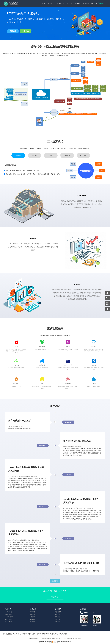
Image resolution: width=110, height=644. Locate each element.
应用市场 (32, 612)
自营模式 (18, 156)
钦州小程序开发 (63, 634)
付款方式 (32, 617)
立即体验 (13, 31)
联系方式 (57, 620)
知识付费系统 (9, 622)
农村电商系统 (9, 615)
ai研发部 (38, 634)
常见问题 (32, 620)
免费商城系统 (45, 634)
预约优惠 (55, 597)
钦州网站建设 (54, 634)
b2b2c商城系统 (9, 617)
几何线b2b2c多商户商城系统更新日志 (81, 563)
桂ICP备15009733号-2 (45, 642)
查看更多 (55, 581)
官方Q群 (57, 622)
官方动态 (86, 4)
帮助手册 (94, 4)
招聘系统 (10, 634)
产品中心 (51, 4)
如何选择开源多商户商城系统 (77, 441)
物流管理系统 (9, 620)
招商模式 (51, 156)
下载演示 (102, 4)
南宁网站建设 (31, 634)
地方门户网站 (17, 634)
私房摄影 (24, 634)
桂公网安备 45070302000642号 (62, 642)
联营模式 (35, 156)
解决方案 (60, 4)
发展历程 (57, 617)
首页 (43, 4)
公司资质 (57, 615)
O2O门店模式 (83, 156)
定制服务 (32, 615)
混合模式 (67, 156)
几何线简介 (58, 612)
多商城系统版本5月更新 (19, 421)
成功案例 (69, 4)
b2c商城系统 (8, 612)
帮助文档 (32, 622)
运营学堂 (78, 4)
